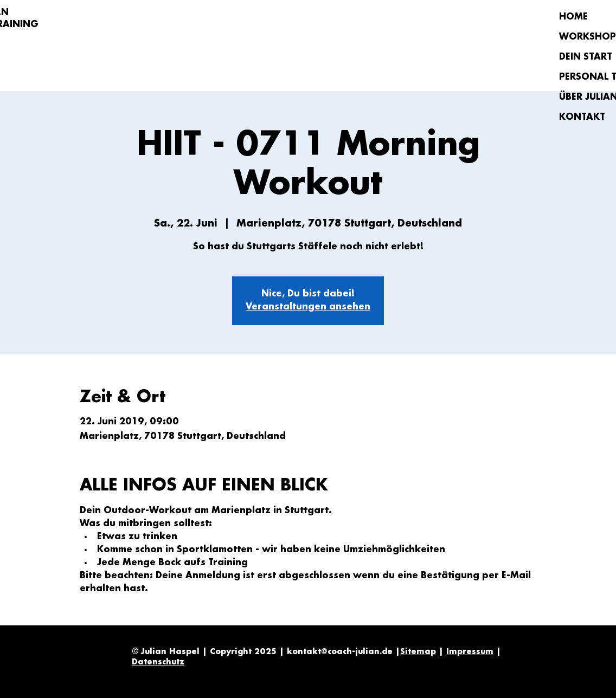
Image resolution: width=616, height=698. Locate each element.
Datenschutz (158, 662)
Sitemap (418, 652)
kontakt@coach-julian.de (340, 652)
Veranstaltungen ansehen (308, 307)
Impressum (470, 652)
